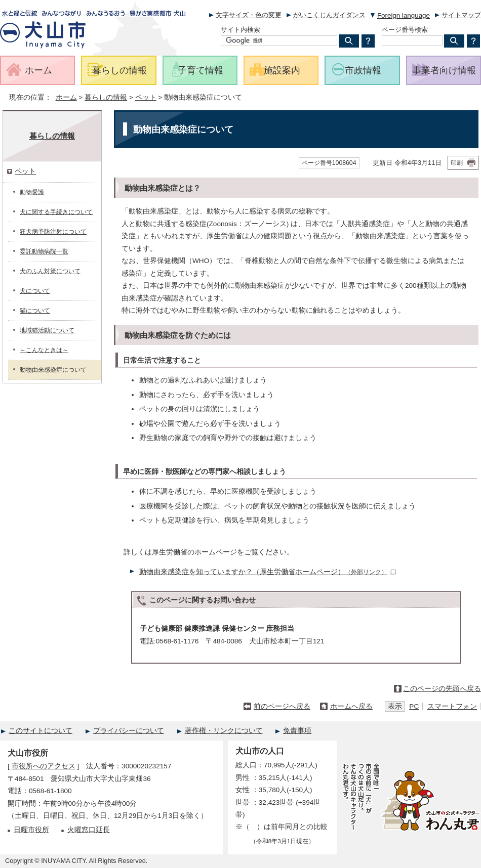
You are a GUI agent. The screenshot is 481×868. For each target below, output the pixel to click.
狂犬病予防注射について (53, 232)
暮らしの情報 (106, 97)
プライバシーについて (129, 731)
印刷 (457, 163)
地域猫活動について (47, 330)
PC (414, 706)
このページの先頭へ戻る (442, 689)
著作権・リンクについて (224, 731)
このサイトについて (41, 731)
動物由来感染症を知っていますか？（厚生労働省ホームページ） (268, 572)
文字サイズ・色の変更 (249, 15)
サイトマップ (461, 15)
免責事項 (297, 731)
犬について (35, 291)
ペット (146, 97)
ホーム (66, 97)
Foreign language (404, 15)
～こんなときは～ (44, 350)
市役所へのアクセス (44, 766)
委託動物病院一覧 (44, 251)
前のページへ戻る (282, 706)
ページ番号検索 (405, 30)
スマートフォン (452, 706)
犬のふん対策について (50, 271)
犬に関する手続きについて (56, 212)
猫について (35, 311)
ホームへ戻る (351, 706)
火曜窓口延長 (89, 830)
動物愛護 (32, 192)
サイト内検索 (240, 30)
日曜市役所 (31, 830)
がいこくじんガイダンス (329, 15)
